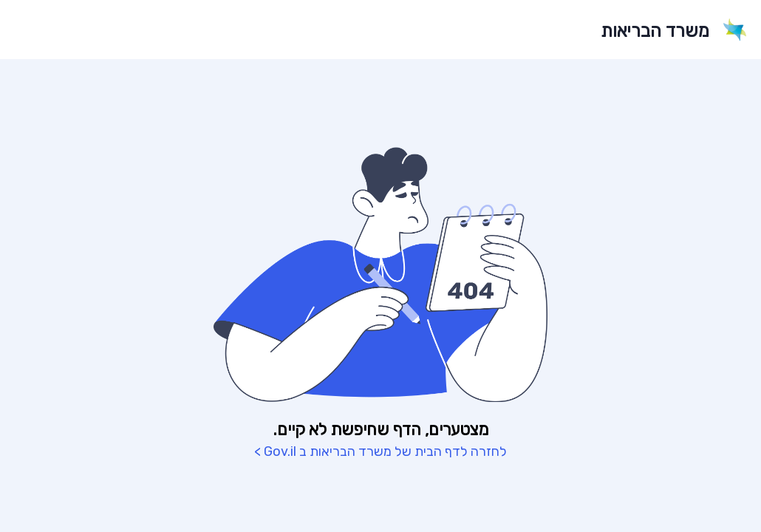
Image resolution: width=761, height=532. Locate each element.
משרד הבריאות (655, 31)
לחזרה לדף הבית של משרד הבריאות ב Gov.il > (380, 451)
